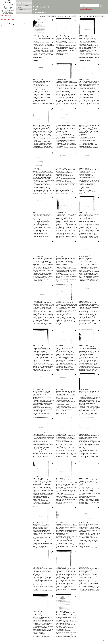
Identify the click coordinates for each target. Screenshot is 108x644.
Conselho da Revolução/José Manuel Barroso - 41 (15, 25)
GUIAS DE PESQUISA (24, 5)
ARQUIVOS (21, 3)
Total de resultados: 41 (41, 7)
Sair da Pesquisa (6, 15)
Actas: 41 (36, 9)
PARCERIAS (21, 9)
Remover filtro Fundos (8, 20)
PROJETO (21, 7)
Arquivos (36, 13)
